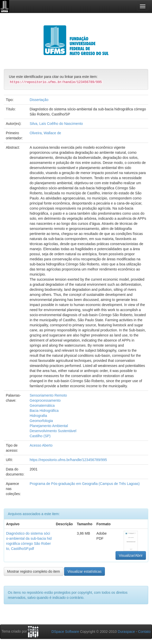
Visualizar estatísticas (84, 571)
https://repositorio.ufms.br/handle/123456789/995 (68, 460)
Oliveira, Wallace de (45, 133)
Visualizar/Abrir (131, 555)
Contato (144, 632)
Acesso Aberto (41, 445)
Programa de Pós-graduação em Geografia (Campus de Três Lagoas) (85, 484)
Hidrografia (38, 416)
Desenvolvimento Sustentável (53, 431)
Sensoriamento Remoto (48, 395)
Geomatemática (42, 405)
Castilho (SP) (40, 436)
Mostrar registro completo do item (34, 571)
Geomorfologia (41, 421)
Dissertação (39, 100)
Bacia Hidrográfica (44, 411)
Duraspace (126, 632)
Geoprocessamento (45, 400)
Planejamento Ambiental (49, 426)
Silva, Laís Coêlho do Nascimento (56, 124)
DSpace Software (65, 632)
